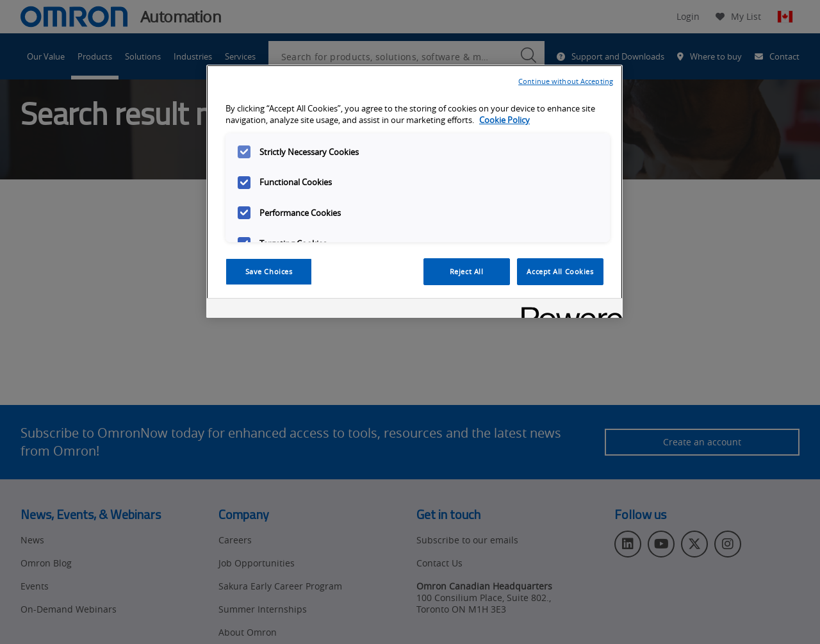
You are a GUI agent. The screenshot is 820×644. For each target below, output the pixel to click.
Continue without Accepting (566, 81)
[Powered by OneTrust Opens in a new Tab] (568, 310)
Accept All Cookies (560, 271)
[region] (414, 192)
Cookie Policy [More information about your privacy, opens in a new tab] (504, 120)
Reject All (467, 271)
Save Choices (269, 271)
